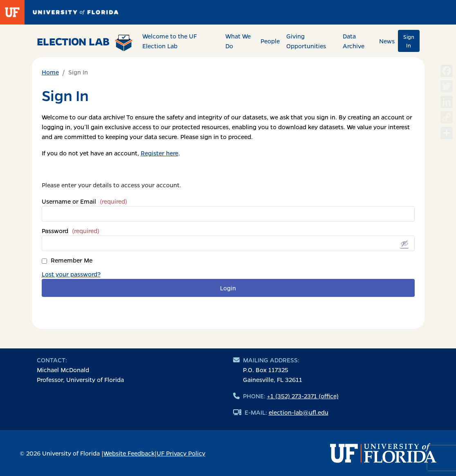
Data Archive (354, 41)
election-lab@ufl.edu (299, 412)
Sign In (409, 41)
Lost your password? (71, 274)
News (387, 41)
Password (71, 231)
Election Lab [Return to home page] (85, 43)
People (270, 41)
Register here (159, 153)
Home (50, 72)
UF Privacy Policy (181, 453)
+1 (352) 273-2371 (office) (303, 396)
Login (228, 288)
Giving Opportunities (306, 41)
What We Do (238, 41)
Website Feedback (129, 453)
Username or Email (84, 201)
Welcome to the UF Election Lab (170, 41)
